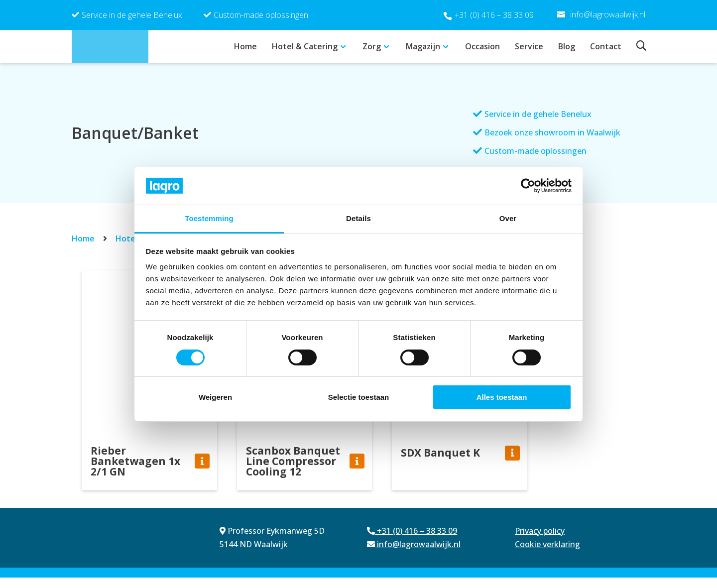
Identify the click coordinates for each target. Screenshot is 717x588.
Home (245, 46)
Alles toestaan (502, 397)
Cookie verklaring (547, 555)
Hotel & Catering (305, 46)
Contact (606, 46)
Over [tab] (508, 218)
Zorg (372, 46)
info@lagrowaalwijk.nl (414, 555)
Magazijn (423, 46)
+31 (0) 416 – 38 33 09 (494, 15)
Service (529, 46)
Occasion (482, 46)
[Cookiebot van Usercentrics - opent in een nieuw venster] (528, 186)
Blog (567, 46)
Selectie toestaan (359, 397)
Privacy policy (540, 541)
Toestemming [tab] (209, 218)
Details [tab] (358, 218)
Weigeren (215, 397)
